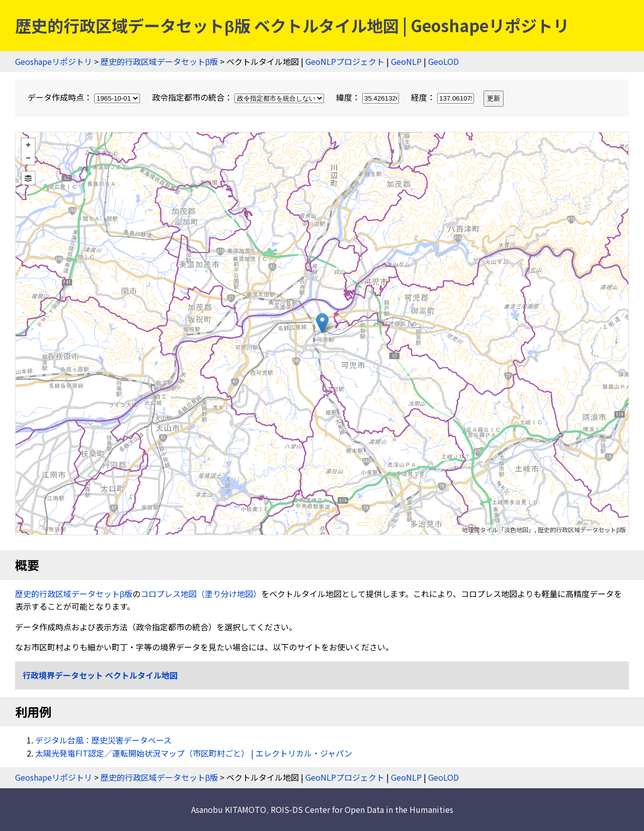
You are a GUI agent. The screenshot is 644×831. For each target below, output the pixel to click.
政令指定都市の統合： (239, 97)
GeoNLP (406, 61)
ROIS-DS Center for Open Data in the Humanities (362, 809)
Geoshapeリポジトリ (54, 61)
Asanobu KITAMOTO (229, 809)
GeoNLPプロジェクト (345, 61)
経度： (444, 97)
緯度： (369, 97)
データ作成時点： (85, 97)
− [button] (28, 158)
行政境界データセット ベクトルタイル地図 (100, 675)
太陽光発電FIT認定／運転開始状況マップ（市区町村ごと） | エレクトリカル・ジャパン (194, 753)
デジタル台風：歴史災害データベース (103, 740)
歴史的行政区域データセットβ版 (159, 61)
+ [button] (28, 145)
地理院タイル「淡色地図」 (498, 529)
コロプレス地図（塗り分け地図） (201, 594)
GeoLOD (444, 61)
